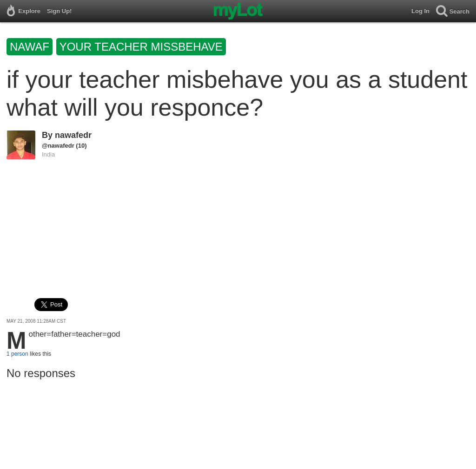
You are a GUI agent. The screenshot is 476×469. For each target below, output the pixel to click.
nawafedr (73, 135)
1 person (17, 354)
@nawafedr (58, 146)
